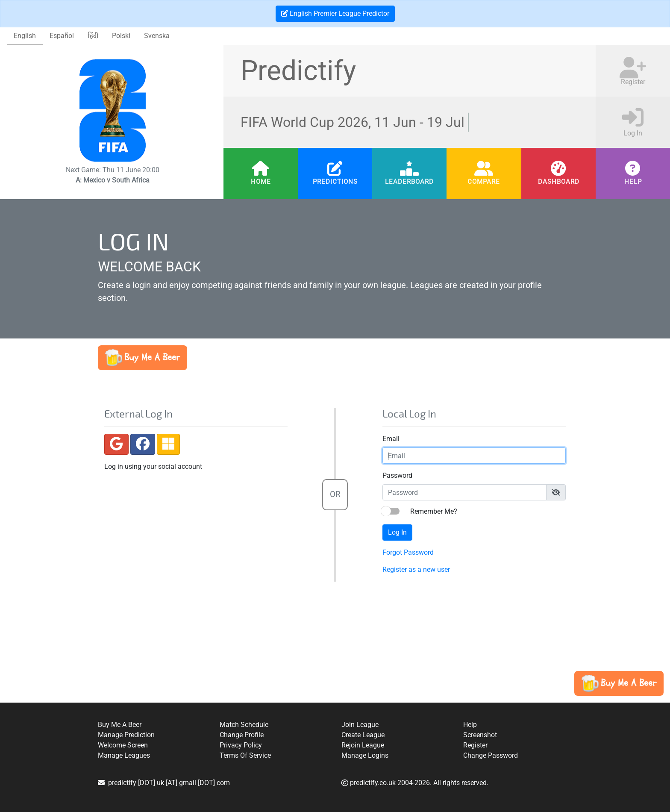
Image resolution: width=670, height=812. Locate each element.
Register (475, 745)
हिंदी (93, 36)
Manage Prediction (126, 735)
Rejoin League (363, 745)
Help (633, 182)
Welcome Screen (123, 745)
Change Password (491, 755)
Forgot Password (406, 552)
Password (396, 475)
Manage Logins (365, 755)
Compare (484, 182)
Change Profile (242, 735)
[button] (143, 358)
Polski (121, 36)
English (25, 36)
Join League (360, 725)
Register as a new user (414, 569)
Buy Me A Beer (120, 725)
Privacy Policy (241, 745)
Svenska (157, 36)
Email (389, 439)
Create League (363, 735)
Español (62, 36)
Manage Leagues (124, 755)
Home (260, 182)
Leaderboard (409, 182)
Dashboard (558, 182)
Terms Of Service (245, 755)
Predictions (335, 182)
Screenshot (480, 735)
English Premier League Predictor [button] (335, 13)
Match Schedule (244, 725)
